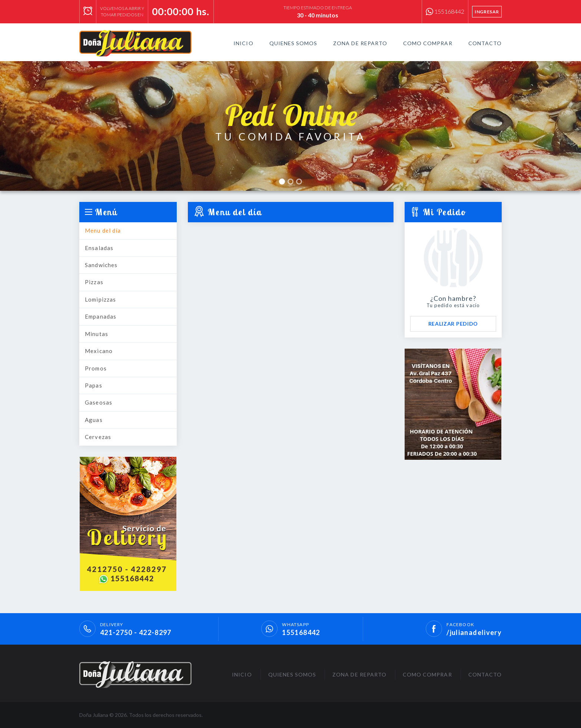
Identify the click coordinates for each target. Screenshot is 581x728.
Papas (94, 385)
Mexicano (99, 351)
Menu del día (103, 230)
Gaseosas (99, 402)
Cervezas (98, 437)
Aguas (94, 420)
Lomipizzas (100, 299)
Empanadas (101, 316)
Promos (96, 368)
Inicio (243, 43)
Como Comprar (428, 43)
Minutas (97, 334)
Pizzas (94, 282)
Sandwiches (101, 265)
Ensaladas (99, 248)
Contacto (485, 43)
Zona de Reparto (360, 43)
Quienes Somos (293, 43)
